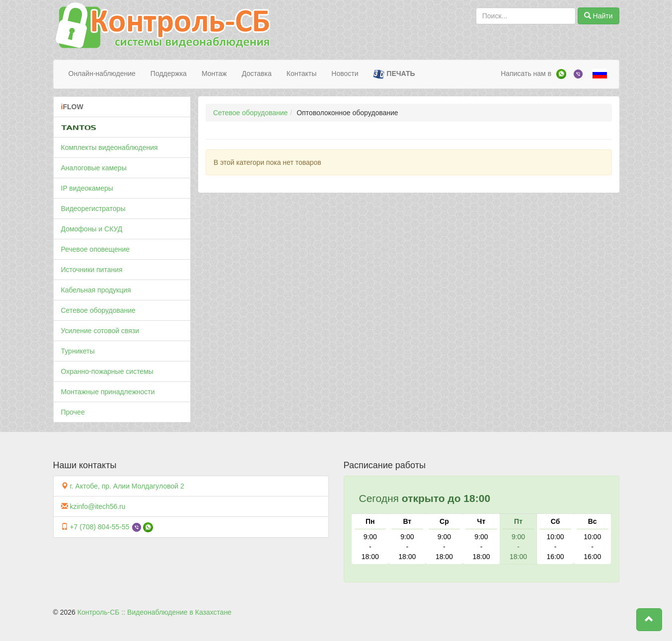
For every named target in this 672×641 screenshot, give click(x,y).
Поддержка (169, 73)
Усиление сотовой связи (100, 331)
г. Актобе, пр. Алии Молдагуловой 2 (127, 486)
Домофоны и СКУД (92, 229)
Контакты (301, 73)
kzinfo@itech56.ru (97, 506)
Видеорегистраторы (93, 209)
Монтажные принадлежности (108, 392)
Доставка (257, 73)
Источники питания (92, 270)
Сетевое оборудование (98, 310)
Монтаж (214, 73)
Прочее (73, 412)
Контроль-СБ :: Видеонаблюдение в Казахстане (154, 612)
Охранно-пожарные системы (107, 371)
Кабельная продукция (96, 290)
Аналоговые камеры (94, 168)
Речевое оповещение (96, 249)
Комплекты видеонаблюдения (110, 147)
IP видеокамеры (87, 188)
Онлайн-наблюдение (102, 73)
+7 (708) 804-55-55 (99, 527)
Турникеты (78, 351)
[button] (649, 620)
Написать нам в (526, 73)
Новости (345, 73)
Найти (598, 16)
